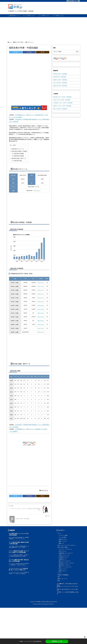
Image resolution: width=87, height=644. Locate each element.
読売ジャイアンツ (63, 569)
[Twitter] (16, 52)
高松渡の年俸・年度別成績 (60, 77)
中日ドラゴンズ (30, 42)
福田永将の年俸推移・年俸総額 (19, 151)
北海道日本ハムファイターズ (66, 553)
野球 (59, 581)
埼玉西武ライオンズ (64, 557)
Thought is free (51, 605)
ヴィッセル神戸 (62, 537)
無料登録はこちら (57, 641)
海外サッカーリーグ (62, 579)
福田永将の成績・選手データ (18, 158)
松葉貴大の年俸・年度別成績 (60, 86)
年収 (59, 577)
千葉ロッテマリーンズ (64, 555)
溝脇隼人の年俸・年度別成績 (60, 80)
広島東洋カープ (62, 559)
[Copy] (43, 52)
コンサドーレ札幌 (63, 535)
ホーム (10, 42)
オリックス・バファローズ (65, 549)
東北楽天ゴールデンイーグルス (66, 563)
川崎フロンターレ (63, 539)
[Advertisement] (43, 29)
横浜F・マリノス (63, 541)
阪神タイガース (62, 571)
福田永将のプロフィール (17, 149)
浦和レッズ (61, 543)
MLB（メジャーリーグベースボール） (67, 545)
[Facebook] (29, 52)
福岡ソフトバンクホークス (65, 567)
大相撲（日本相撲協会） (63, 575)
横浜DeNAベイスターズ (64, 565)
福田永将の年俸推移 (18, 154)
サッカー (60, 573)
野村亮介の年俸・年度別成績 (60, 74)
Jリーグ (59, 533)
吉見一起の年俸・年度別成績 (60, 83)
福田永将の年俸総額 (18, 156)
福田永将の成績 (17, 161)
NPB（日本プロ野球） (19, 42)
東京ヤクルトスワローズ (65, 561)
